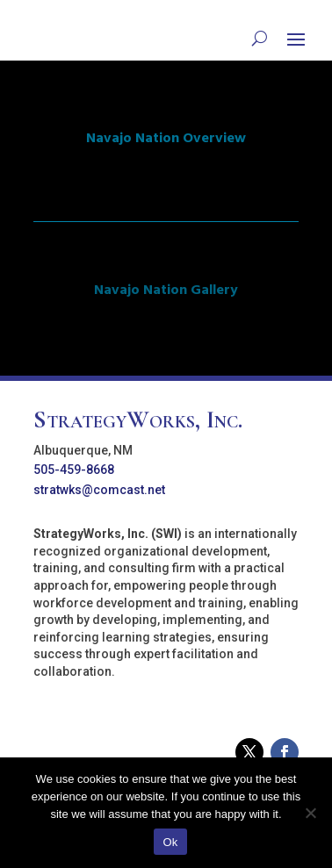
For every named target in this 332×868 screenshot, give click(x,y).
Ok (170, 842)
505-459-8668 (74, 470)
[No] (310, 813)
